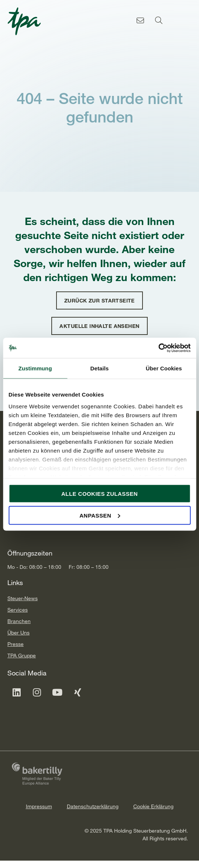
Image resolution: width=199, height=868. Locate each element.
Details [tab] (100, 368)
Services (18, 610)
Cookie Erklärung (153, 806)
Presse (16, 644)
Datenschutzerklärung (93, 806)
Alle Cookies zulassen (99, 494)
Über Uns (18, 632)
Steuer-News (23, 598)
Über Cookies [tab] (164, 368)
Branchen (19, 621)
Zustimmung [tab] (35, 368)
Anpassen (100, 515)
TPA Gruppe (22, 655)
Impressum (39, 806)
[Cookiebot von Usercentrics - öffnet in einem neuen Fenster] (158, 348)
